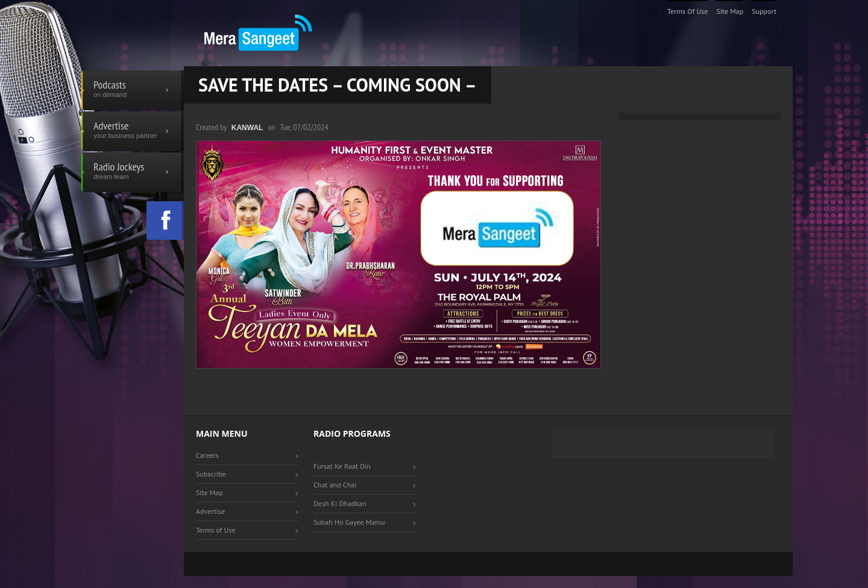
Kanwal (247, 128)
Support (764, 11)
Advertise (133, 131)
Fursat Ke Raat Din (342, 466)
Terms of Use (688, 11)
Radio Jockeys (133, 172)
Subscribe (211, 474)
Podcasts (133, 90)
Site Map (730, 11)
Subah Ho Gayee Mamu (349, 522)
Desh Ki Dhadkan (340, 503)
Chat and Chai (335, 485)
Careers (207, 455)
